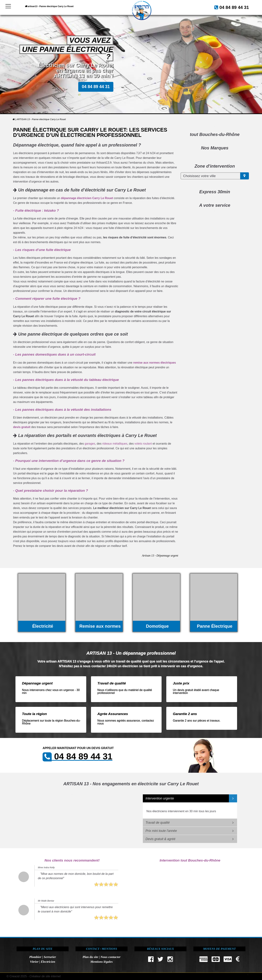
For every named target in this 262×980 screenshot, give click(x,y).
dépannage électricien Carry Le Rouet (87, 198)
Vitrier (34, 962)
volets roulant (143, 444)
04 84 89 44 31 (230, 7)
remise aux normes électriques (155, 363)
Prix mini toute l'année (161, 831)
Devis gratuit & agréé (160, 839)
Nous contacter (110, 957)
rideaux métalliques (115, 444)
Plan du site (90, 957)
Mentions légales (102, 962)
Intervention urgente (160, 798)
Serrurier (50, 957)
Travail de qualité (158, 823)
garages (90, 444)
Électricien (48, 962)
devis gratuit (22, 427)
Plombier (35, 957)
